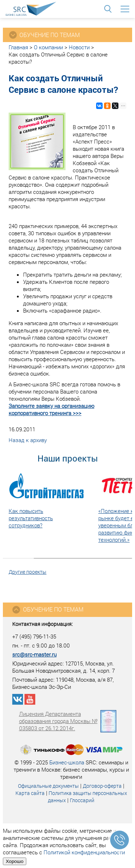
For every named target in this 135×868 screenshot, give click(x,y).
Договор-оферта (102, 786)
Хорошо (15, 861)
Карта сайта (30, 793)
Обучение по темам (48, 610)
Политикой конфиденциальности (84, 852)
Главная (18, 47)
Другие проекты (28, 572)
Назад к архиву (28, 440)
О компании (48, 47)
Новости (79, 47)
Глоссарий (82, 800)
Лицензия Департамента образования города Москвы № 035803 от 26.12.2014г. (68, 721)
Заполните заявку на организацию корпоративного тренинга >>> (51, 409)
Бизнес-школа (67, 762)
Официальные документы (48, 786)
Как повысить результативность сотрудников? (31, 518)
